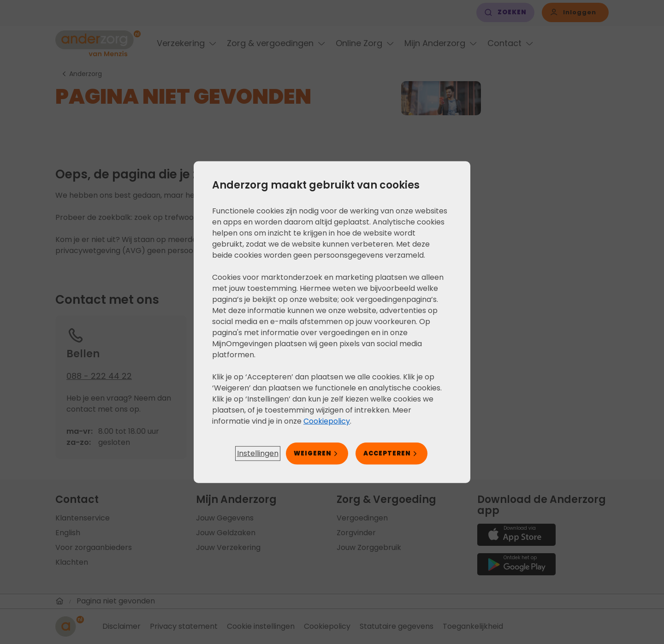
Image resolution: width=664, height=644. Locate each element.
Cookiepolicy (327, 421)
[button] (258, 454)
